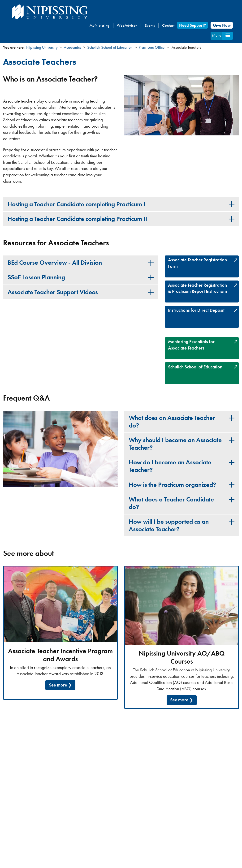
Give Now (222, 25)
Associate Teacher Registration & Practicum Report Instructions (198, 288)
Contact (168, 25)
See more (58, 685)
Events (150, 25)
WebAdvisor (127, 25)
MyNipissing (99, 25)
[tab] (121, 204)
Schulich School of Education (110, 47)
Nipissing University (42, 47)
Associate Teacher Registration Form (197, 263)
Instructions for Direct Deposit (196, 310)
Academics (72, 47)
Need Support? (192, 25)
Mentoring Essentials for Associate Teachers (191, 345)
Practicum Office (152, 47)
